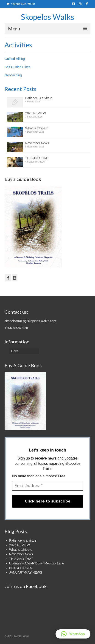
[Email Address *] (47, 486)
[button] (73, 634)
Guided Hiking (15, 59)
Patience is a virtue (39, 98)
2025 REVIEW (36, 113)
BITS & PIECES (21, 568)
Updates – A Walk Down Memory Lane (37, 563)
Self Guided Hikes (17, 67)
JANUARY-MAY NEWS (26, 572)
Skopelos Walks (47, 17)
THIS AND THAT (37, 158)
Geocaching (13, 75)
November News (37, 143)
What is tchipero (37, 128)
